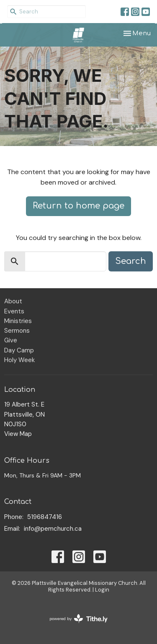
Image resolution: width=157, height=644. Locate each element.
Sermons (17, 331)
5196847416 (45, 517)
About (13, 301)
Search (131, 261)
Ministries (18, 321)
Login (102, 590)
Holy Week (19, 360)
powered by (78, 619)
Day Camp (19, 350)
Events (14, 311)
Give (11, 340)
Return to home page (78, 206)
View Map (18, 434)
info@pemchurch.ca (53, 529)
